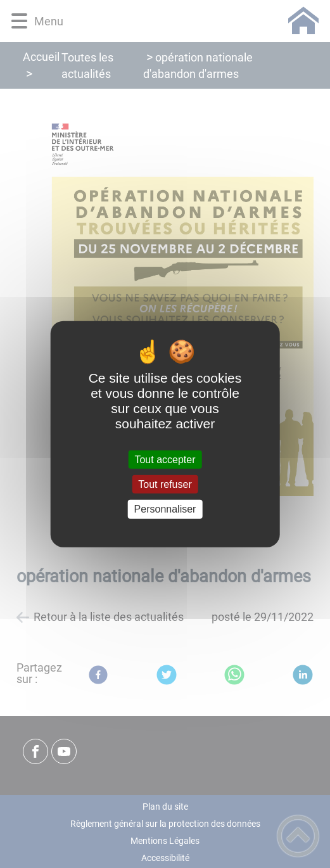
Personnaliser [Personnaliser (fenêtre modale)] (165, 509)
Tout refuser (165, 484)
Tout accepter (165, 460)
